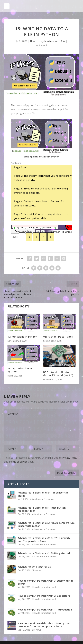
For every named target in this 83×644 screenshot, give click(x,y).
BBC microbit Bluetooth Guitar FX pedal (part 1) (58, 374)
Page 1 (18, 167)
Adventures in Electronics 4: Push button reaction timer (42, 509)
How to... (35, 41)
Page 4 (18, 201)
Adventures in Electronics (42, 499)
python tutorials (50, 41)
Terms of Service (18, 462)
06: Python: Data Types (58, 337)
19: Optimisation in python (20, 370)
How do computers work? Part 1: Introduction (45, 610)
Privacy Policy (70, 458)
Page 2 (18, 176)
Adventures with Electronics (34, 567)
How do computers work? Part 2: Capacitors (44, 596)
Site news (37, 570)
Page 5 (18, 214)
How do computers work (44, 587)
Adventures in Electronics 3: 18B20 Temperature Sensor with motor (46, 524)
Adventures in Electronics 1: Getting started (44, 553)
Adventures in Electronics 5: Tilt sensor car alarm (43, 494)
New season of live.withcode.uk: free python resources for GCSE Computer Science (44, 625)
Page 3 (18, 188)
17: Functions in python (22, 337)
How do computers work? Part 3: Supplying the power (45, 582)
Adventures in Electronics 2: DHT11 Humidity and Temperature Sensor (44, 540)
